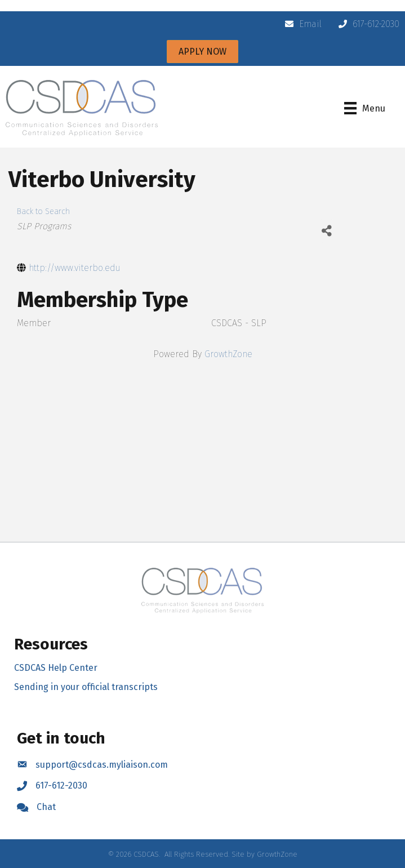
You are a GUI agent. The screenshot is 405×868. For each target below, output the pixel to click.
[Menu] (365, 108)
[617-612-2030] (366, 24)
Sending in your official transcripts (86, 687)
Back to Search (43, 212)
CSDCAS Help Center (56, 668)
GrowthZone (228, 354)
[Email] (301, 24)
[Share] (326, 231)
